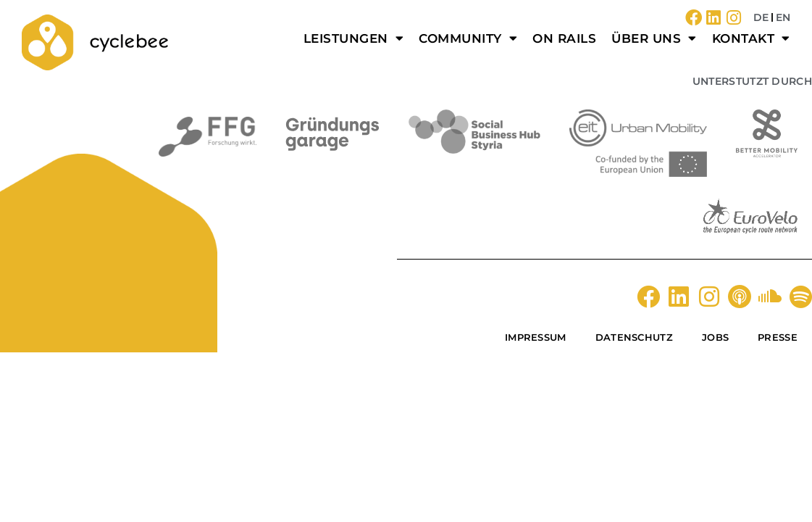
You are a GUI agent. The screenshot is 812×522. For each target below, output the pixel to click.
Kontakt (751, 38)
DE (761, 17)
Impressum (536, 337)
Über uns (654, 38)
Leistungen (354, 38)
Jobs (715, 337)
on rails (564, 38)
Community (468, 38)
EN (783, 17)
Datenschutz (634, 337)
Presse (778, 337)
